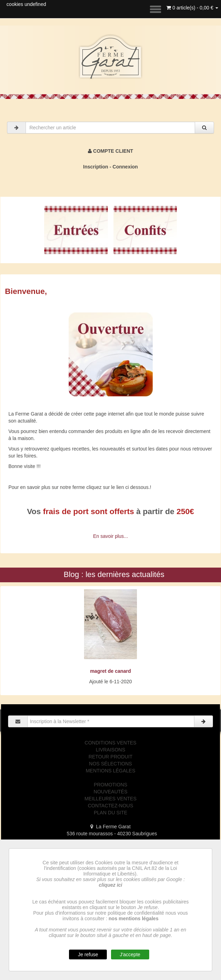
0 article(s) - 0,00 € (192, 8)
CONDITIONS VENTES (111, 743)
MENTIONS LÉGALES (111, 771)
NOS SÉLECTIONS (110, 764)
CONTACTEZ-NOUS (111, 806)
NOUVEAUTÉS (110, 792)
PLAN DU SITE (111, 813)
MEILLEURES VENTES (110, 799)
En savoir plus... (111, 536)
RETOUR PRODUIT (111, 757)
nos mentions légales (133, 918)
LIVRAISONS (110, 750)
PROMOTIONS (111, 785)
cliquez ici (110, 885)
